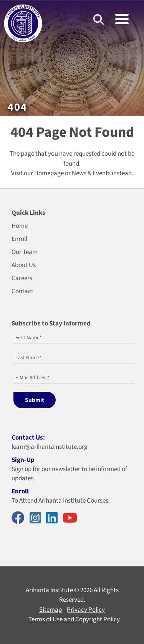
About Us (24, 265)
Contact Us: (28, 438)
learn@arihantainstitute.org (50, 447)
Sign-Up (23, 460)
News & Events (91, 173)
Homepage (49, 173)
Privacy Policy (86, 610)
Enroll (19, 239)
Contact (22, 291)
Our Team (25, 252)
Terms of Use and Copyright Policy (74, 619)
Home (20, 226)
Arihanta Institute (49, 590)
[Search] (98, 19)
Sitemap (50, 610)
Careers (22, 278)
